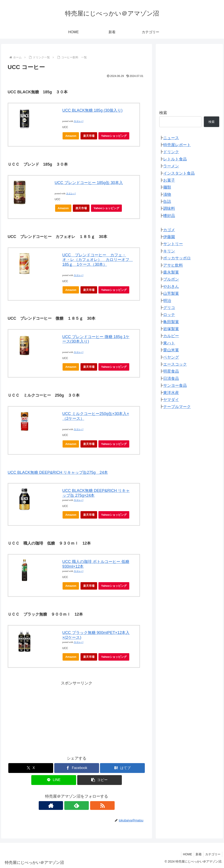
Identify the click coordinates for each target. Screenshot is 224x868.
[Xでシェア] (31, 768)
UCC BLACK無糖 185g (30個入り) (92, 110)
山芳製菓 (171, 293)
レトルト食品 (175, 159)
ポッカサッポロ (177, 258)
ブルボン (171, 279)
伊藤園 (169, 237)
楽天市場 (89, 136)
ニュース (171, 138)
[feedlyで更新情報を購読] (77, 806)
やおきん (171, 286)
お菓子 (169, 180)
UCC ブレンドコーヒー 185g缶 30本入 (89, 183)
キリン (169, 251)
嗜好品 (169, 216)
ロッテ (169, 315)
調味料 (169, 208)
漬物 (167, 194)
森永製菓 (171, 272)
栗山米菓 (171, 350)
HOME (185, 854)
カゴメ (169, 230)
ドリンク (171, 152)
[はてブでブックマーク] (122, 768)
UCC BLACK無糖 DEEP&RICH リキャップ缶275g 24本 (58, 472)
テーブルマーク (177, 407)
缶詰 (167, 201)
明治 (167, 301)
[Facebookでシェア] (77, 768)
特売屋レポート (177, 145)
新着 (197, 854)
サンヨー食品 (175, 385)
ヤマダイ (171, 400)
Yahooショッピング (115, 137)
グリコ (169, 308)
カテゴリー (212, 854)
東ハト (169, 343)
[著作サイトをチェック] (66, 806)
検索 (163, 113)
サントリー (173, 244)
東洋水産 (171, 393)
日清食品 (171, 378)
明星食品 (171, 371)
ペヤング (171, 357)
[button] (100, 780)
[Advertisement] (77, 717)
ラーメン (171, 166)
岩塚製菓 (171, 329)
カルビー (171, 336)
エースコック (175, 364)
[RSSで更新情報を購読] (87, 806)
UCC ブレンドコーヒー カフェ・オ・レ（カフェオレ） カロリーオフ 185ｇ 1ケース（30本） (98, 260)
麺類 (167, 187)
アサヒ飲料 (173, 265)
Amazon (71, 136)
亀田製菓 (171, 322)
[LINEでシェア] (54, 780)
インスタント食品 (179, 173)
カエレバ (79, 121)
